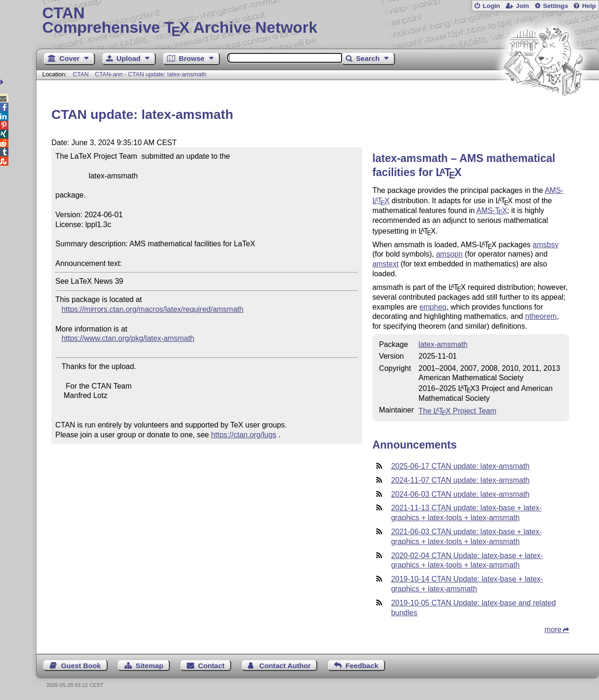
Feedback (362, 666)
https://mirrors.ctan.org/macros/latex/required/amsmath (153, 309)
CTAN (81, 74)
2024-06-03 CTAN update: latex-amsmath (460, 494)
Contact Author (285, 666)
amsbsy (545, 245)
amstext (386, 264)
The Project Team (457, 411)
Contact (211, 666)
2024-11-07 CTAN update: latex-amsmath (460, 480)
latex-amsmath (443, 344)
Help (589, 6)
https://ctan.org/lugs (244, 435)
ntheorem (541, 316)
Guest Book (81, 666)
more (553, 630)
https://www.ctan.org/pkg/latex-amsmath (128, 338)
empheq (433, 307)
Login (491, 6)
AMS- (492, 210)
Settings (555, 6)
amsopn (449, 254)
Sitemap (150, 666)
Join (522, 6)
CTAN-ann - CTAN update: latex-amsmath (151, 74)
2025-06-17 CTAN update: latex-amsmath (460, 466)
